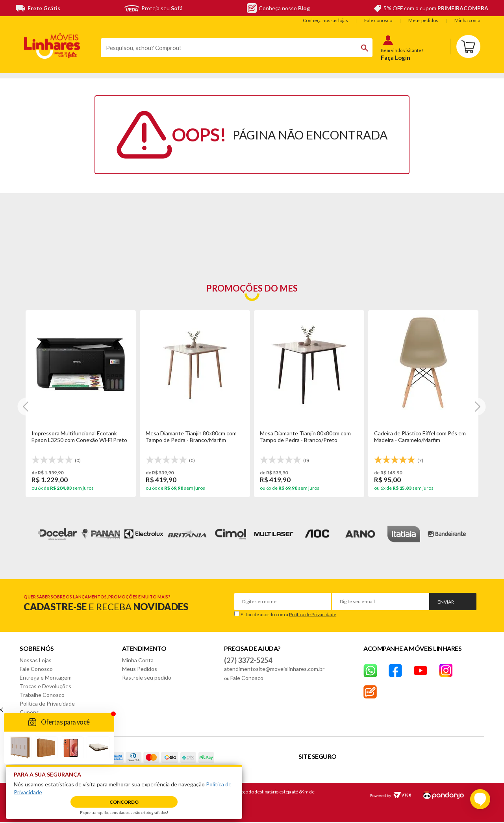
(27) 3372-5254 (248, 660)
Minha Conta (138, 660)
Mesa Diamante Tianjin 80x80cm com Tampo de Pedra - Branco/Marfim (191, 437)
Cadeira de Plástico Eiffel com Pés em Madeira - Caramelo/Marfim (420, 437)
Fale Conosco (36, 669)
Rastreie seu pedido (147, 677)
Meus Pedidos (140, 669)
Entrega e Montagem (46, 677)
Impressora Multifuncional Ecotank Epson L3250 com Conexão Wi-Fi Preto (79, 437)
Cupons (29, 712)
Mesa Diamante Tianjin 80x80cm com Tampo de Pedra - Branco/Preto (305, 437)
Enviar (446, 602)
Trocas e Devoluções (45, 686)
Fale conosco (378, 20)
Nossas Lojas (36, 660)
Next (487, 534)
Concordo (124, 802)
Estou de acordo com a (288, 614)
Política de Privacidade (313, 614)
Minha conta (467, 20)
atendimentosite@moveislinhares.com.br (274, 669)
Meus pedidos (423, 20)
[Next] (26, 406)
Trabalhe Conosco (42, 695)
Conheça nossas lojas (325, 20)
